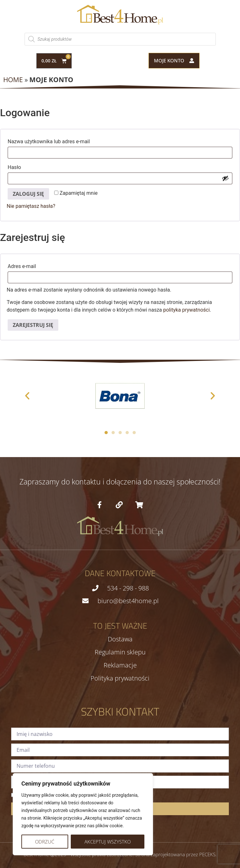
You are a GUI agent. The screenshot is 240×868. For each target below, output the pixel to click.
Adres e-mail (36, 265)
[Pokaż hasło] (225, 178)
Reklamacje (120, 665)
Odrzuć (45, 842)
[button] (27, 396)
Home (13, 80)
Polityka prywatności (120, 678)
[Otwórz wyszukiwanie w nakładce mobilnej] (120, 39)
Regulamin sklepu (120, 652)
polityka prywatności (186, 310)
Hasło (29, 166)
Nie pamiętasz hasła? (31, 206)
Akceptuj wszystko (108, 842)
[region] (83, 814)
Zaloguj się (28, 194)
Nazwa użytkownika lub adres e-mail (63, 141)
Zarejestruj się (33, 325)
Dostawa (120, 639)
